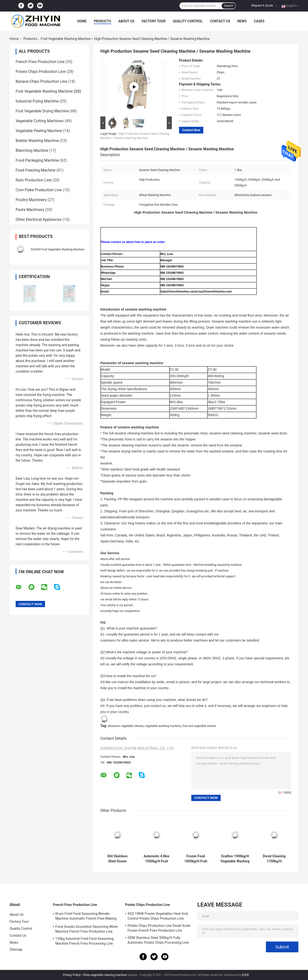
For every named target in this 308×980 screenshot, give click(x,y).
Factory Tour (154, 21)
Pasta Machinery (30, 210)
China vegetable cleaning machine (105, 975)
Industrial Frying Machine (37, 101)
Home (82, 21)
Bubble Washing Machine (37, 141)
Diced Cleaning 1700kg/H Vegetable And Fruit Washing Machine (274, 859)
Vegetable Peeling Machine (39, 131)
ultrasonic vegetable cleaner (125, 726)
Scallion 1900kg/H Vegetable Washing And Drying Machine (235, 859)
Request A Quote (262, 6)
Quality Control (188, 21)
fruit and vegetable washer (199, 726)
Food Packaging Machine (37, 160)
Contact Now (191, 130)
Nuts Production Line (34, 180)
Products (103, 21)
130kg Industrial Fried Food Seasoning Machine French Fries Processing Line (84, 941)
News (242, 21)
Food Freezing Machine (36, 170)
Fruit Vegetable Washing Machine (66, 39)
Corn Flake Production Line (39, 190)
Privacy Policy (72, 975)
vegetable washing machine (163, 726)
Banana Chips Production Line (41, 81)
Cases (259, 21)
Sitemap (16, 949)
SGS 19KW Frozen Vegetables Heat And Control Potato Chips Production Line (158, 916)
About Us (126, 21)
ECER (245, 975)
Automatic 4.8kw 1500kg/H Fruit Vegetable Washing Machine (157, 859)
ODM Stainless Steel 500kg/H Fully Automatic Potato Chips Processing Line (158, 940)
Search (229, 6)
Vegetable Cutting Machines (40, 121)
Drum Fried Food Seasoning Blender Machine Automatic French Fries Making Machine (86, 917)
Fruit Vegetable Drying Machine (42, 111)
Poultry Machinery (31, 200)
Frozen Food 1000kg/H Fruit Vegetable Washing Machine (196, 859)
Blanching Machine (32, 150)
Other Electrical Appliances (39, 220)
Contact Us (220, 21)
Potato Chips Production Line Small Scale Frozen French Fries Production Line (159, 928)
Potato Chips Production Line (41, 72)
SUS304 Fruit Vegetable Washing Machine (57, 249)
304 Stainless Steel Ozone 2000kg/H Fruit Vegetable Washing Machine (117, 859)
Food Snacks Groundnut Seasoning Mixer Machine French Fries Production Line (87, 929)
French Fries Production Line (40, 62)
